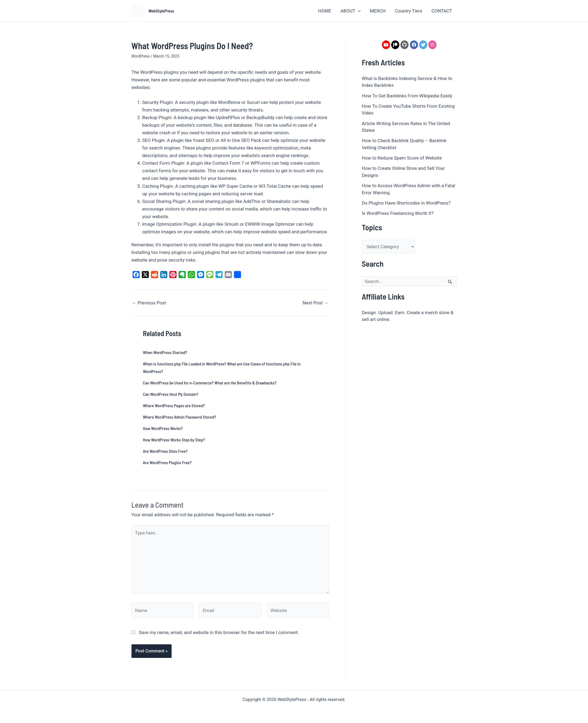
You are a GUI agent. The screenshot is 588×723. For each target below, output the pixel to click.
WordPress (141, 56)
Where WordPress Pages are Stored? (174, 405)
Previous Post (149, 303)
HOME (324, 11)
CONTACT (442, 11)
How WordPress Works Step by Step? (174, 440)
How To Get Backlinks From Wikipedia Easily (407, 96)
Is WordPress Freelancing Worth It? (398, 213)
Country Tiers (409, 11)
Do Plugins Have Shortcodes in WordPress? (406, 203)
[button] (358, 11)
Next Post (315, 303)
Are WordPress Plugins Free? (167, 462)
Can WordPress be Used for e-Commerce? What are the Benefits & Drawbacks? (210, 383)
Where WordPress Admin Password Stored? (179, 417)
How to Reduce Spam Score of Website (402, 158)
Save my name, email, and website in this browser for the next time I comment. (219, 632)
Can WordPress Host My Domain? (171, 394)
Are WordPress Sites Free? (165, 451)
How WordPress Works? (163, 428)
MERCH (378, 11)
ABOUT (351, 11)
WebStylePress (161, 11)
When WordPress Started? (165, 352)
